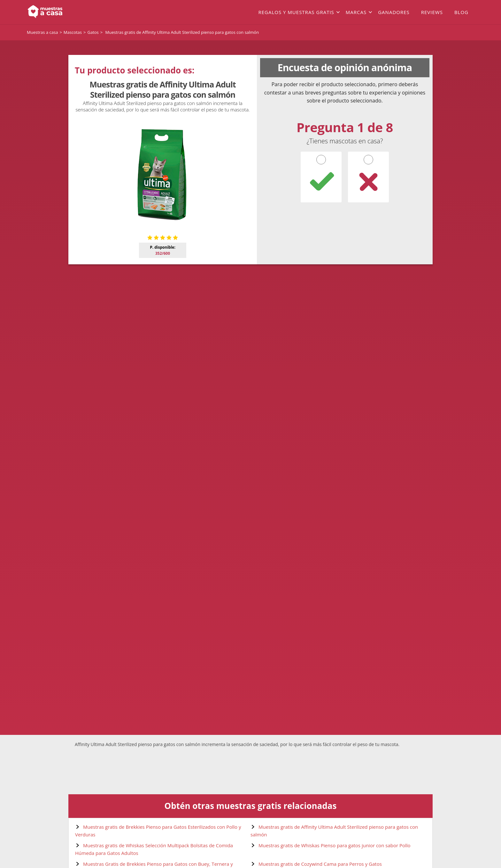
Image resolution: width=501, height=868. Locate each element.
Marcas (356, 12)
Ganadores (394, 12)
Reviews (432, 12)
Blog (461, 12)
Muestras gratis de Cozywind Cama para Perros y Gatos (320, 864)
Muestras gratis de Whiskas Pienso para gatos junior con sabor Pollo (335, 845)
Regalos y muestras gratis (296, 12)
